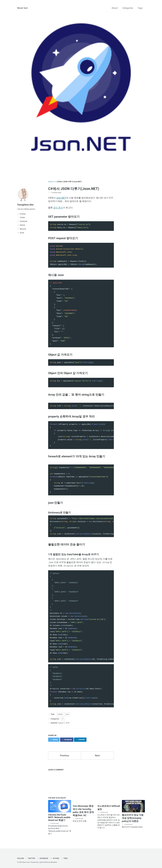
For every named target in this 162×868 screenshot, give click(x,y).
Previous (65, 756)
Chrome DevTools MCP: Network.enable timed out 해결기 (59, 817)
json (67, 714)
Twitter (30, 858)
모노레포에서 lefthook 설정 (109, 808)
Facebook (43, 858)
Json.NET (61, 198)
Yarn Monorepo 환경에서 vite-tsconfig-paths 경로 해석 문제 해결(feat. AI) (83, 811)
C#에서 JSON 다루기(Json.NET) (74, 189)
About (115, 8)
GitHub (55, 858)
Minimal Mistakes (51, 862)
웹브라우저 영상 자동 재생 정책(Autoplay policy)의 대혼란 (133, 818)
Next (97, 756)
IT (63, 719)
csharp (60, 714)
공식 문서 (58, 208)
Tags (140, 8)
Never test (22, 8)
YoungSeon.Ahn (25, 205)
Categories (128, 8)
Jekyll (41, 862)
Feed (64, 858)
